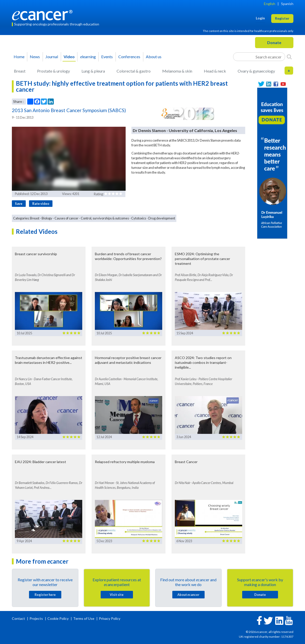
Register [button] (282, 18)
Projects (37, 618)
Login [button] (260, 18)
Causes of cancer (66, 218)
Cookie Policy (58, 618)
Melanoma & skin (177, 71)
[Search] (289, 57)
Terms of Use (84, 618)
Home (19, 57)
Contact (19, 618)
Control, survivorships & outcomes (105, 218)
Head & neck (215, 71)
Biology (47, 218)
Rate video (41, 204)
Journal (52, 57)
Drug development (162, 218)
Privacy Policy (110, 618)
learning (88, 57)
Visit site (117, 595)
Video (69, 57)
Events (107, 57)
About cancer (188, 595)
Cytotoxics (139, 218)
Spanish (287, 4)
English (270, 4)
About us (154, 57)
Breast (20, 71)
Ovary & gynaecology (256, 71)
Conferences (129, 57)
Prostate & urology (53, 71)
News (35, 57)
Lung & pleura (93, 71)
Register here (45, 595)
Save (19, 204)
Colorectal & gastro (134, 71)
